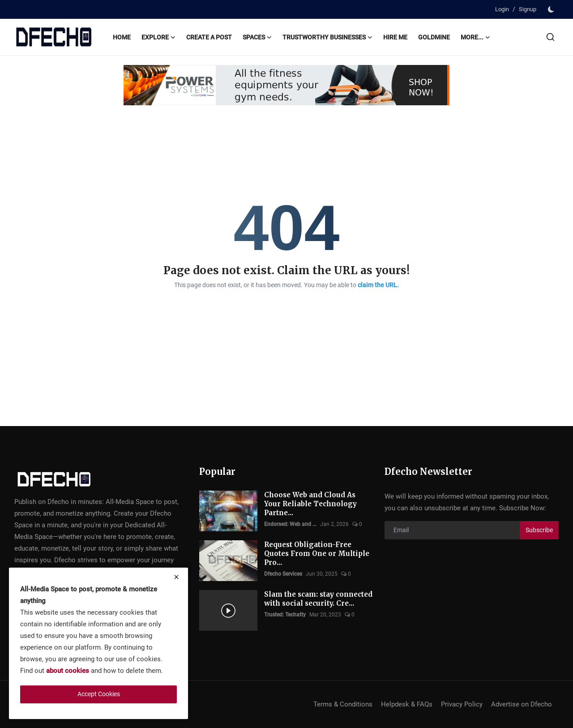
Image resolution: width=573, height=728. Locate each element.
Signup (528, 9)
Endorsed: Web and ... (290, 524)
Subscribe (539, 530)
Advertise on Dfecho (522, 704)
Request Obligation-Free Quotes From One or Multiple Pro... (317, 554)
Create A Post (209, 37)
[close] (176, 577)
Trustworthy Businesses (327, 37)
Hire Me (395, 37)
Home (122, 37)
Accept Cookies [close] (99, 694)
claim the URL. (378, 285)
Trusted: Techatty (285, 615)
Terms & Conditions (343, 704)
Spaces (257, 37)
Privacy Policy (462, 704)
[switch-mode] (552, 9)
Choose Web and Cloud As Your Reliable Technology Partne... (310, 504)
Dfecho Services (283, 574)
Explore (158, 37)
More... (475, 37)
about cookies (68, 671)
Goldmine (434, 37)
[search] (550, 37)
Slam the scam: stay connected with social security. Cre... (318, 599)
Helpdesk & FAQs (407, 704)
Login (502, 9)
